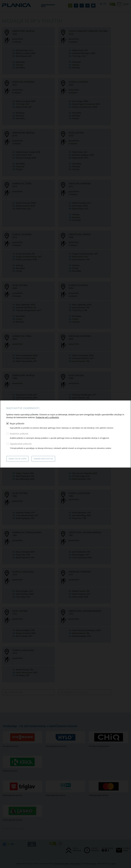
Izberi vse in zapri (17, 459)
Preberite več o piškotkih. (47, 417)
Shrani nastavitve (43, 459)
